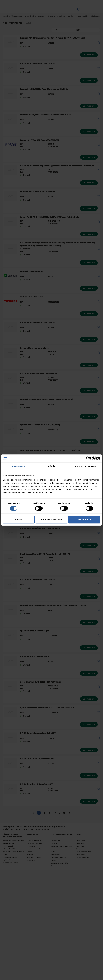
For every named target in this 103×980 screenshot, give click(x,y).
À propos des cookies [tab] (85, 466)
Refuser (19, 519)
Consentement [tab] (18, 466)
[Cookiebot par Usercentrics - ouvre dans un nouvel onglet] (88, 458)
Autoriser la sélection (52, 519)
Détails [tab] (51, 466)
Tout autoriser (84, 519)
